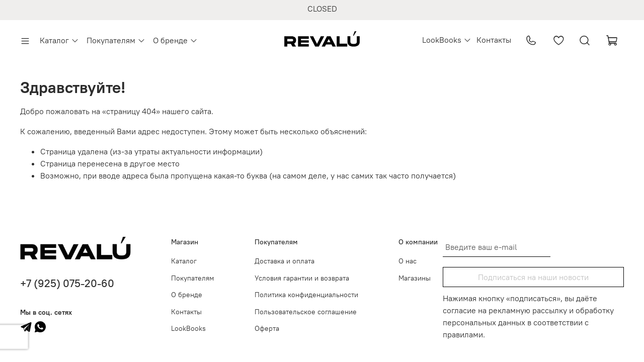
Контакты (494, 40)
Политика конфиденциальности (306, 295)
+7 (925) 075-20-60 (67, 283)
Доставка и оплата (285, 261)
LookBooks (447, 40)
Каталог (59, 40)
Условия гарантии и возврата (302, 278)
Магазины (415, 278)
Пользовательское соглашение (306, 312)
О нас (408, 261)
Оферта (267, 328)
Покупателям (116, 40)
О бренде (175, 40)
